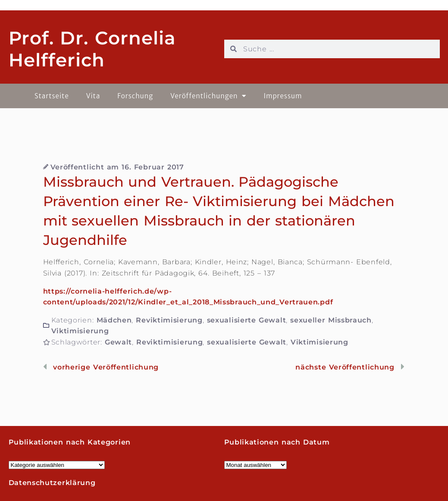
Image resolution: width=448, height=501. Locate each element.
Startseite (52, 96)
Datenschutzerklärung (52, 483)
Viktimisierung (80, 331)
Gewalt (118, 342)
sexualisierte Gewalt (247, 320)
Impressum (283, 96)
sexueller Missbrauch (331, 320)
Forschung (135, 96)
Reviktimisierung (169, 320)
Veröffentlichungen (208, 96)
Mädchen (114, 320)
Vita (93, 96)
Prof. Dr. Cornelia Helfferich (92, 49)
